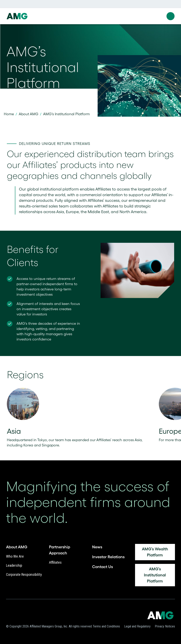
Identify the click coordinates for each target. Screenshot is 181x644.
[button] (171, 16)
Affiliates (55, 562)
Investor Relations (108, 557)
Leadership (14, 565)
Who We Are (15, 556)
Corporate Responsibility (24, 574)
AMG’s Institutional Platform (155, 575)
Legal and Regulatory (137, 626)
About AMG (29, 114)
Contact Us (102, 567)
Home (9, 114)
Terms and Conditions (106, 626)
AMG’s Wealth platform (155, 552)
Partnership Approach (60, 550)
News (97, 547)
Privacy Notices (165, 626)
